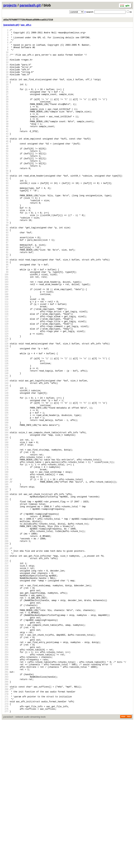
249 (6, 774)
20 (6, 88)
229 (6, 714)
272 (6, 843)
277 (6, 858)
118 (6, 381)
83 (6, 276)
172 (6, 543)
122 (6, 393)
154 (6, 489)
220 (6, 687)
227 (6, 708)
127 (6, 408)
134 (6, 429)
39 (6, 144)
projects (10, 5)
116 (6, 375)
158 (6, 501)
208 (6, 651)
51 (6, 180)
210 (6, 657)
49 (6, 174)
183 (6, 576)
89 (6, 294)
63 (6, 216)
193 (6, 606)
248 (6, 771)
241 (6, 750)
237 (6, 738)
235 (6, 732)
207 (6, 648)
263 (6, 816)
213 (6, 666)
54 (6, 189)
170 (6, 537)
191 (6, 600)
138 (6, 441)
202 (6, 633)
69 (6, 234)
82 (6, 273)
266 (6, 825)
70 (6, 237)
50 (6, 177)
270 (6, 837)
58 (6, 201)
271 (6, 840)
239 (6, 744)
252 (6, 783)
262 (6, 813)
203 (6, 636)
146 (6, 465)
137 (6, 438)
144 (6, 459)
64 (6, 219)
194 (6, 609)
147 (6, 468)
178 (6, 561)
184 (6, 579)
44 (6, 159)
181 (6, 570)
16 (6, 76)
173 (6, 546)
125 (6, 402)
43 (6, 156)
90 (6, 297)
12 (6, 64)
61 (6, 210)
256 (6, 795)
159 (6, 504)
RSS (129, 863)
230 (6, 717)
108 (6, 351)
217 (6, 678)
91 (6, 300)
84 (6, 279)
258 (6, 801)
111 (6, 360)
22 (6, 94)
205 (6, 642)
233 (6, 726)
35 (6, 133)
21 (6, 91)
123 (6, 396)
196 (6, 615)
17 (6, 79)
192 (6, 603)
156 (6, 495)
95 (6, 312)
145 (6, 462)
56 (6, 195)
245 (6, 762)
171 (6, 540)
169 (6, 534)
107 (6, 348)
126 (6, 405)
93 (6, 306)
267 (6, 828)
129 (6, 414)
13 (6, 67)
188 (6, 591)
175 (6, 552)
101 (6, 330)
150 (6, 477)
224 (6, 699)
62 (6, 213)
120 (6, 387)
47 (6, 168)
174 (6, 549)
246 (6, 765)
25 (6, 103)
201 (6, 630)
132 (6, 423)
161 (6, 510)
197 (6, 618)
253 (6, 786)
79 (6, 264)
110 (6, 357)
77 (6, 258)
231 (6, 720)
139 (6, 444)
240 (6, 747)
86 (6, 285)
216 (6, 675)
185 (6, 582)
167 (6, 528)
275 (6, 852)
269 (6, 834)
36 (6, 135)
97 (6, 318)
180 (6, 567)
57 (6, 198)
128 (6, 411)
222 (6, 693)
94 (6, 309)
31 (6, 121)
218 (6, 681)
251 (6, 780)
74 (6, 249)
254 (6, 789)
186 (6, 585)
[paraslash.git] (11, 25)
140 (6, 447)
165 (6, 522)
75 (6, 252)
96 (6, 315)
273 (6, 846)
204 (6, 639)
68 (6, 231)
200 (6, 627)
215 (6, 672)
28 (6, 112)
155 (6, 492)
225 (6, 702)
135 (6, 432)
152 (6, 483)
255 (6, 792)
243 (6, 756)
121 (6, 390)
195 (6, 612)
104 (6, 339)
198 (6, 621)
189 (6, 594)
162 (6, 513)
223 (6, 696)
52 (6, 183)
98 (6, 321)
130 (6, 417)
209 (6, 654)
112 (6, 363)
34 (6, 130)
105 (6, 342)
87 (6, 288)
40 (6, 147)
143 (6, 456)
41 (6, 150)
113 (6, 366)
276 (6, 855)
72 (6, 243)
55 (6, 192)
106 (6, 345)
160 (6, 507)
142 (6, 453)
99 (6, 324)
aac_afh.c (26, 25)
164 (6, 519)
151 (6, 480)
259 (6, 804)
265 (6, 822)
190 (6, 597)
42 (6, 153)
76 (6, 255)
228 (6, 711)
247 (6, 768)
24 (6, 100)
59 (6, 204)
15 (6, 73)
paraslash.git (30, 5)
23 (6, 97)
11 (6, 61)
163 (6, 516)
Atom (123, 863)
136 (6, 435)
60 (6, 207)
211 (6, 660)
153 (6, 486)
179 (6, 564)
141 (6, 450)
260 (6, 807)
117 (6, 378)
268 (6, 831)
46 (6, 165)
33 (6, 127)
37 (6, 138)
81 (6, 270)
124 (6, 399)
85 (6, 282)
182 (6, 573)
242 (6, 753)
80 (6, 267)
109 (6, 354)
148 (6, 471)
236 (6, 735)
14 (6, 70)
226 (6, 705)
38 (6, 141)
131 (6, 420)
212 (6, 663)
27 (6, 109)
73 (6, 246)
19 (6, 85)
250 (6, 777)
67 (6, 228)
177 (6, 558)
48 (6, 171)
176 (6, 555)
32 (6, 124)
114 (6, 369)
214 (6, 669)
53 (6, 186)
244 (6, 759)
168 (6, 531)
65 (6, 222)
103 (6, 336)
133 (6, 426)
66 (6, 225)
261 (6, 810)
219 (6, 684)
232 (6, 723)
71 (6, 240)
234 (6, 729)
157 (6, 498)
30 (6, 118)
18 (6, 82)
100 (6, 327)
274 (6, 849)
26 (6, 106)
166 (6, 525)
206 (6, 645)
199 (6, 624)
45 (6, 162)
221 (6, 690)
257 (6, 798)
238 (6, 741)
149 (6, 474)
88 (6, 291)
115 (6, 372)
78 (6, 261)
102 (6, 333)
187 (6, 588)
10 (6, 58)
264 (6, 819)
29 (6, 115)
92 (6, 303)
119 (6, 384)
